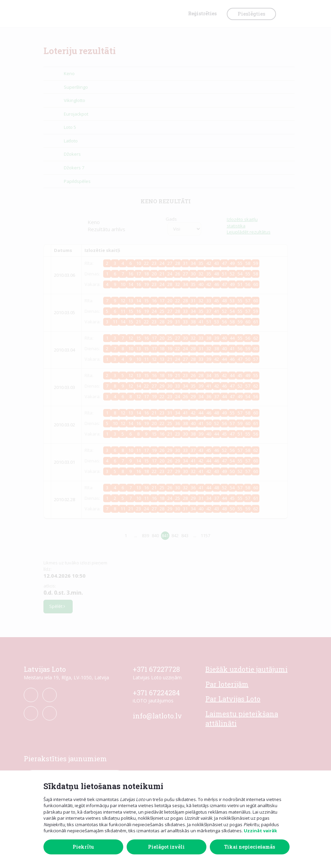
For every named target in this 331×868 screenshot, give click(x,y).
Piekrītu (83, 847)
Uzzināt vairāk (260, 831)
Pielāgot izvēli (166, 847)
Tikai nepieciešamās (250, 847)
